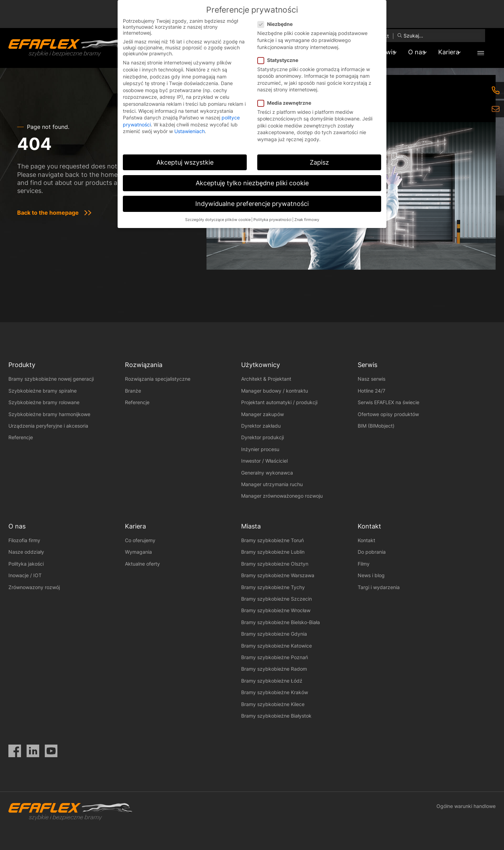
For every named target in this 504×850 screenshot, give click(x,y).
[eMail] (496, 109)
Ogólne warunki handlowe (466, 806)
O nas (408, 52)
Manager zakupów (262, 414)
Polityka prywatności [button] (272, 220)
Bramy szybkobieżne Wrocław (276, 610)
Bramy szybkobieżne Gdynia (274, 634)
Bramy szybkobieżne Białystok (276, 716)
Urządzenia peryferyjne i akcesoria (48, 426)
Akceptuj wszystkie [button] (185, 162)
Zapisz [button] (319, 162)
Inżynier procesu (260, 449)
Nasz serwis (372, 379)
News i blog (371, 575)
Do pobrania (372, 552)
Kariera (446, 52)
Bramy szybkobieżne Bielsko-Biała (281, 622)
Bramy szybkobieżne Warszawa (278, 575)
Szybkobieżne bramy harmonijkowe (49, 414)
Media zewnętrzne (286, 103)
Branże (133, 391)
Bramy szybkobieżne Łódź (272, 681)
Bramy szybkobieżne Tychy (273, 587)
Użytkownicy (261, 365)
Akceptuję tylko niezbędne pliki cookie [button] (252, 183)
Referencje (21, 437)
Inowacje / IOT (25, 575)
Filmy (364, 564)
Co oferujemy (140, 540)
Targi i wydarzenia (379, 587)
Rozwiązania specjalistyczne (158, 379)
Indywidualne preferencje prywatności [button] (252, 204)
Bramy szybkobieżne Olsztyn (275, 564)
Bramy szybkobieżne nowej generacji (51, 379)
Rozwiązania (144, 365)
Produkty (22, 365)
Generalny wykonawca (267, 473)
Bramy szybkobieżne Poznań (275, 657)
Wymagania (138, 552)
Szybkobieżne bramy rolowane (44, 402)
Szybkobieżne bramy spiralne (43, 391)
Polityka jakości (26, 564)
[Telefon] (496, 90)
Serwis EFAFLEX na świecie (388, 402)
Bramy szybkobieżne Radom (274, 669)
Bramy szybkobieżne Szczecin (276, 599)
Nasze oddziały (26, 552)
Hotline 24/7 (372, 391)
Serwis (367, 365)
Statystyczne (280, 60)
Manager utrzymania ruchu (272, 484)
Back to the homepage (48, 213)
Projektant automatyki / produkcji (279, 402)
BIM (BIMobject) (376, 426)
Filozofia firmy (24, 540)
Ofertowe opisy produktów (388, 414)
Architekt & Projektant (266, 379)
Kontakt (366, 540)
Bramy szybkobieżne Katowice (276, 646)
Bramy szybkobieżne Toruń (272, 540)
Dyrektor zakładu (261, 426)
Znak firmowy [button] (307, 220)
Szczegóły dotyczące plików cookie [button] (218, 220)
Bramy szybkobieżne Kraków (275, 692)
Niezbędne (277, 24)
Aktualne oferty (142, 564)
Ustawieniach (190, 131)
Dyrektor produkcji (262, 437)
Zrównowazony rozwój (34, 587)
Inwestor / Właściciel (264, 461)
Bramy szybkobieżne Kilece (273, 704)
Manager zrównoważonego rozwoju (282, 496)
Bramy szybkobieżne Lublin (273, 552)
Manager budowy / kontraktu (275, 391)
